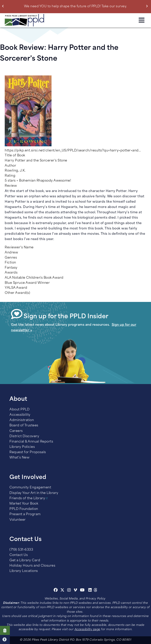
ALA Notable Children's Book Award (34, 278)
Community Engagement (30, 488)
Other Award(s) (17, 293)
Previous (4, 6)
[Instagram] (70, 591)
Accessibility (20, 415)
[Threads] (96, 591)
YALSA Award (16, 288)
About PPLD (19, 410)
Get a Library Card (25, 560)
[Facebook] (56, 591)
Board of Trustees (24, 426)
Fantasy (11, 268)
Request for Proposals (28, 452)
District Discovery (24, 436)
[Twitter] (62, 591)
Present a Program (25, 514)
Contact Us (19, 555)
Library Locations (24, 571)
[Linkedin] (90, 591)
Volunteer (18, 520)
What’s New (19, 458)
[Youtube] (82, 591)
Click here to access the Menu (142, 20)
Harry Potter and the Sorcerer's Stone (36, 161)
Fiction (10, 263)
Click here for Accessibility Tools (5, 639)
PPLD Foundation (24, 509)
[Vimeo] (75, 591)
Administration (22, 420)
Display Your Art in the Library (34, 493)
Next (148, 6)
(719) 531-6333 (21, 550)
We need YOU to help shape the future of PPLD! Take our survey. (75, 6)
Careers (16, 431)
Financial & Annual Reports (31, 442)
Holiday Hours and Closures (32, 566)
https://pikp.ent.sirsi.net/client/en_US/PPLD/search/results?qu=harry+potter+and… (73, 151)
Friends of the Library (27, 498)
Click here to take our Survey (5, 630)
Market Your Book (24, 504)
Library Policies (22, 447)
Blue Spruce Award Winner (27, 283)
